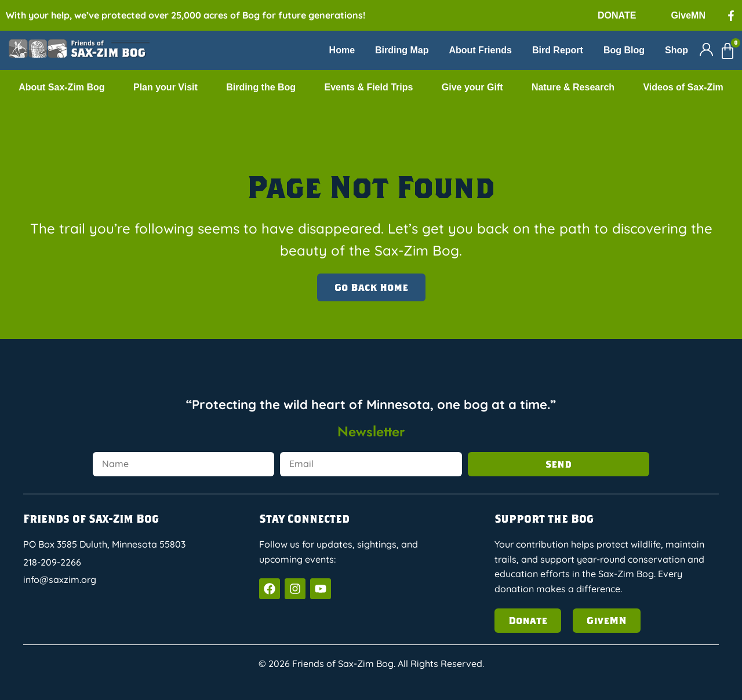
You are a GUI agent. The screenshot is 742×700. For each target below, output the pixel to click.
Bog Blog (624, 50)
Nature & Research (573, 87)
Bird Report (558, 50)
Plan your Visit (166, 87)
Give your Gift (472, 87)
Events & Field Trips (368, 87)
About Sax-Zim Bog (61, 87)
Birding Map (402, 50)
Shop (676, 50)
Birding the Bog (261, 87)
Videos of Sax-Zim (683, 87)
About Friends (480, 50)
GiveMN (688, 15)
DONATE (617, 15)
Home (342, 50)
